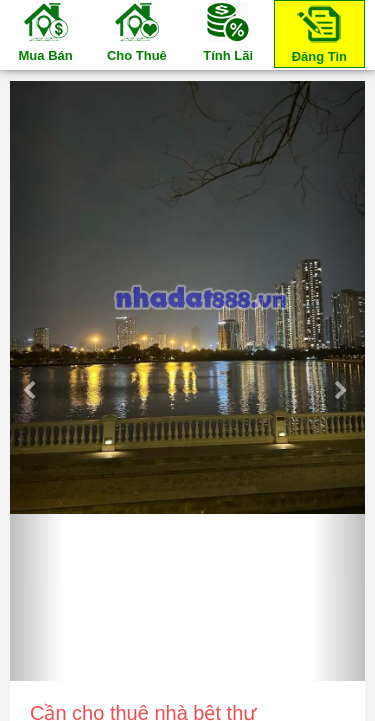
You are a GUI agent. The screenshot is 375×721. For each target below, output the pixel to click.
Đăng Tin (319, 32)
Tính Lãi (228, 31)
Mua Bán (46, 31)
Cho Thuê (137, 31)
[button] (36, 381)
